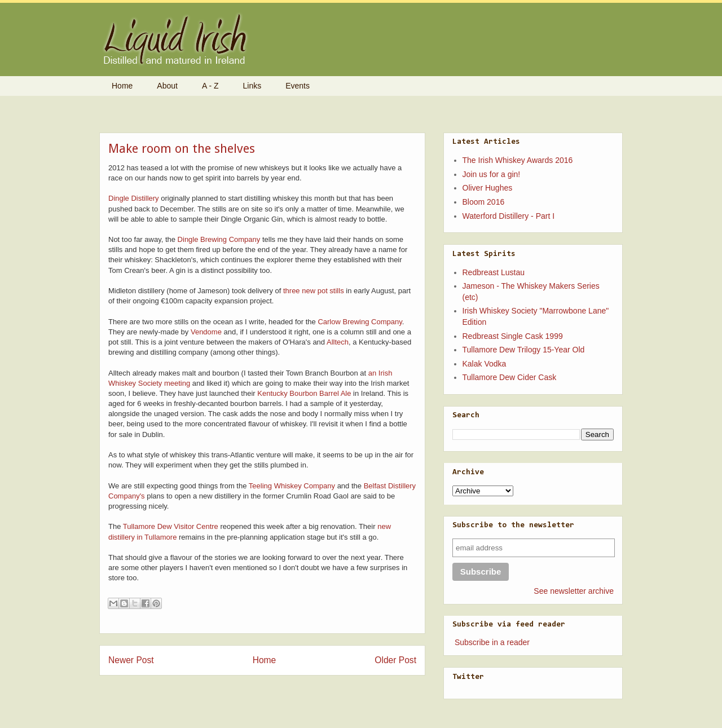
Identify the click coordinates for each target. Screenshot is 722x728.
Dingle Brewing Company (219, 239)
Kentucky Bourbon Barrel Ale (304, 393)
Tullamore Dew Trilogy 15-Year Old (524, 350)
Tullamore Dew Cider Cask (510, 377)
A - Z (210, 86)
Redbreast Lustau (494, 272)
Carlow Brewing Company (360, 322)
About (167, 86)
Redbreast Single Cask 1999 (513, 336)
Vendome (206, 332)
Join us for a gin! (492, 174)
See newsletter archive (574, 591)
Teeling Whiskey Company (292, 486)
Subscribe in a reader (492, 642)
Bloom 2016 (484, 202)
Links (252, 86)
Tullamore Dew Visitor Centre (171, 526)
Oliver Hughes (488, 188)
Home (122, 86)
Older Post (395, 660)
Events (298, 86)
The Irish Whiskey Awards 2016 (518, 160)
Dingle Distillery (134, 198)
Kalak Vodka (485, 364)
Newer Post (131, 660)
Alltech (338, 342)
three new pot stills (314, 291)
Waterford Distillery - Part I (509, 216)
